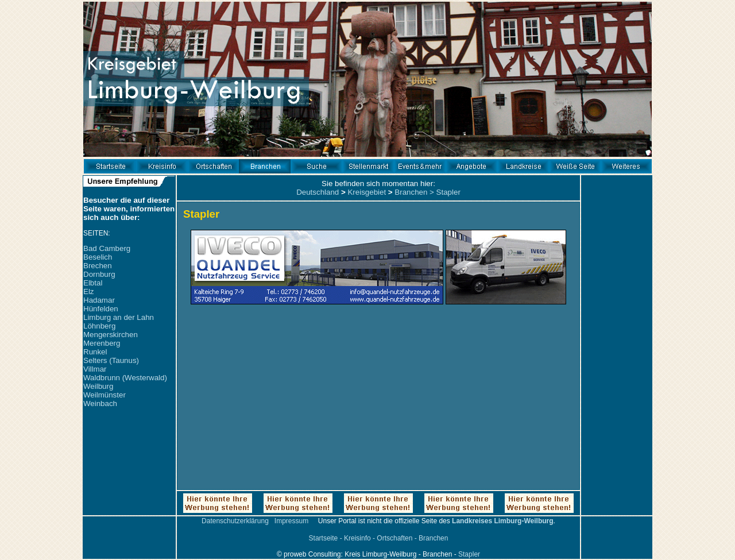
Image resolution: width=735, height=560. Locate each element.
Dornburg (99, 274)
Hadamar (99, 300)
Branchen (411, 192)
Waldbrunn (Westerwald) (125, 378)
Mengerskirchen (111, 335)
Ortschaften (394, 538)
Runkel (95, 352)
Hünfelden (101, 309)
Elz (89, 291)
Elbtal (93, 283)
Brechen (98, 266)
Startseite (324, 538)
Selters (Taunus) (111, 360)
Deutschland (318, 192)
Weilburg (98, 386)
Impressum (291, 521)
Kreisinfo (357, 538)
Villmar (95, 369)
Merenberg (102, 343)
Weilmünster (105, 395)
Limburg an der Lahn (119, 317)
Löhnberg (99, 326)
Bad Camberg (107, 248)
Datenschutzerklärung (235, 521)
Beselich (98, 257)
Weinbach (100, 403)
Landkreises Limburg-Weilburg (502, 521)
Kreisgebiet (367, 192)
